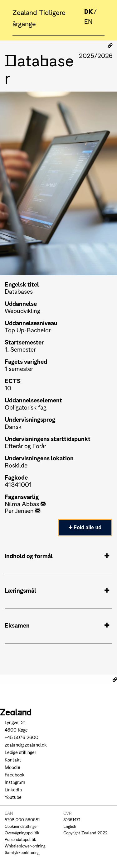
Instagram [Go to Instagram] (15, 782)
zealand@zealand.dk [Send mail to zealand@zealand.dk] (26, 745)
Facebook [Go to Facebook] (15, 774)
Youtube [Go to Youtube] (13, 797)
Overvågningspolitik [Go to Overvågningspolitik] (22, 833)
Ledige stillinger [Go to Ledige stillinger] (20, 752)
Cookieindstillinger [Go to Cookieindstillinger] (21, 826)
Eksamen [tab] (57, 625)
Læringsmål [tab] (57, 590)
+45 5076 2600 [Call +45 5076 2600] (22, 737)
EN (88, 21)
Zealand (26, 12)
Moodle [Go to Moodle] (12, 767)
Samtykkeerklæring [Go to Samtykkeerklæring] (22, 852)
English (70, 826)
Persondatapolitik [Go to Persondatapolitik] (20, 839)
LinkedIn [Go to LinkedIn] (13, 789)
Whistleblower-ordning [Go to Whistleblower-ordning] (25, 846)
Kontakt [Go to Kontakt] (13, 759)
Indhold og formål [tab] (57, 556)
